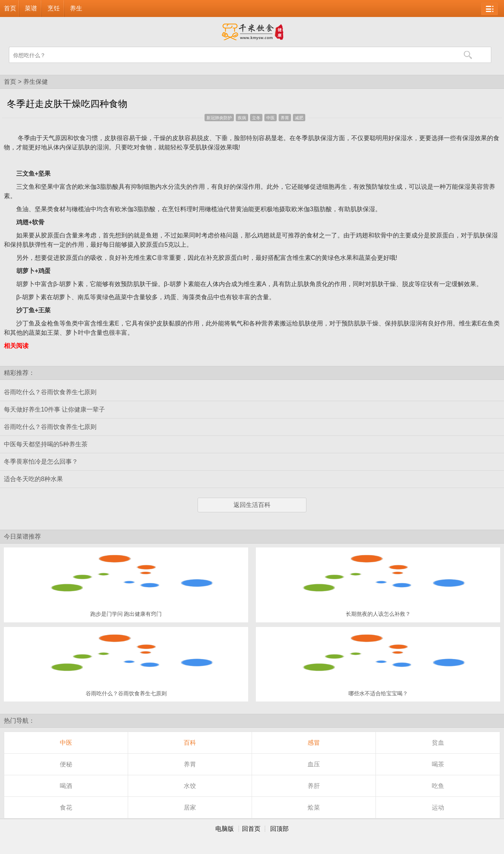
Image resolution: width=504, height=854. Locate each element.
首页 (10, 8)
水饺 (190, 786)
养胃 (285, 118)
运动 (438, 807)
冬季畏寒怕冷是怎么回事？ (41, 462)
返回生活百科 (252, 505)
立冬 (256, 118)
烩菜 (314, 807)
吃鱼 (438, 786)
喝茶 (438, 764)
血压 (314, 764)
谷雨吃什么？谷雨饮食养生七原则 (50, 392)
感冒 (314, 743)
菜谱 (31, 8)
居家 (190, 807)
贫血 (438, 743)
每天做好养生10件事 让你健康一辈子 (54, 409)
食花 (66, 807)
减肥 (299, 118)
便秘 (66, 764)
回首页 (251, 829)
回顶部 (279, 829)
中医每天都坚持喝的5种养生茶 (46, 444)
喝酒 (66, 786)
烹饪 (54, 8)
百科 (190, 743)
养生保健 (36, 82)
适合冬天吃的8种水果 (33, 479)
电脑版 (225, 829)
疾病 (242, 118)
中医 (271, 118)
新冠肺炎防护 (219, 118)
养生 (76, 8)
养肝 (314, 786)
